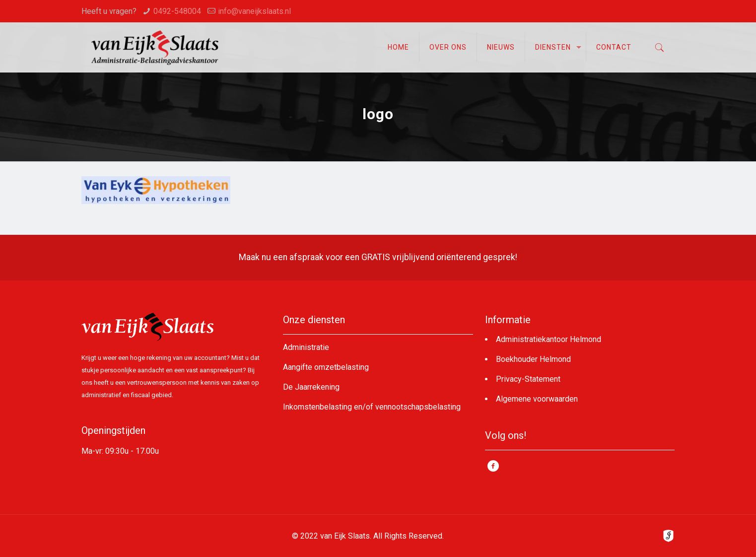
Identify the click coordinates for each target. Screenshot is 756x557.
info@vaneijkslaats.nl (254, 11)
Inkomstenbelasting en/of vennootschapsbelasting (372, 407)
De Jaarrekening (311, 387)
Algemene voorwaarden (537, 399)
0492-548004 (177, 11)
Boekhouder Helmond (533, 359)
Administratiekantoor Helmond (549, 339)
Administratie (306, 347)
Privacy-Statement (528, 379)
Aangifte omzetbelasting (326, 367)
